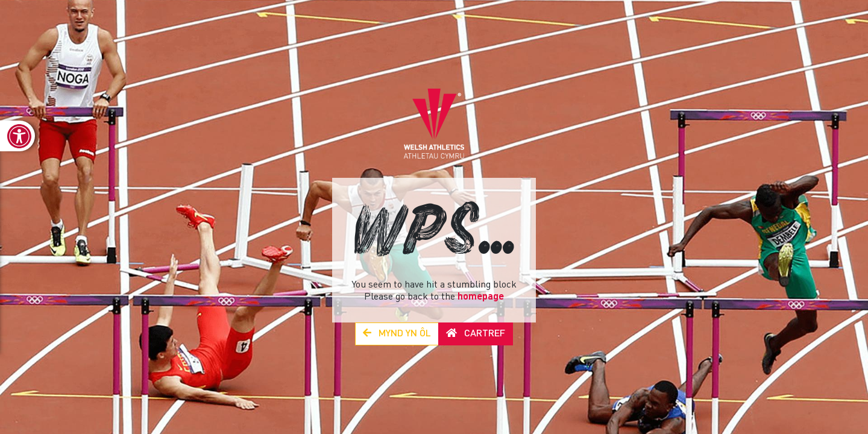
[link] (17, 136)
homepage (481, 297)
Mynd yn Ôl (397, 334)
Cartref (476, 334)
